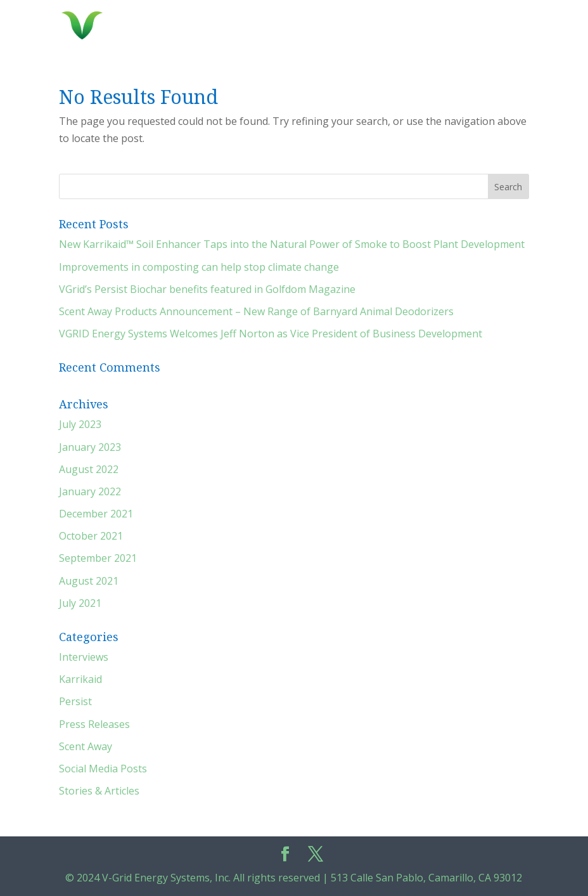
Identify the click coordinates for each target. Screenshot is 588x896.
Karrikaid (80, 679)
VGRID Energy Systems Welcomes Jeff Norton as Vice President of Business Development (271, 334)
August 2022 (89, 469)
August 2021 (89, 581)
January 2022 (90, 491)
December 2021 (96, 514)
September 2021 (98, 558)
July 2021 (80, 603)
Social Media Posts (103, 769)
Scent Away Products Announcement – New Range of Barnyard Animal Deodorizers (256, 311)
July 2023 (80, 424)
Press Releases (94, 724)
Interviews (84, 657)
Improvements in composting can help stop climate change (199, 267)
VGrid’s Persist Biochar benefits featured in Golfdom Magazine (207, 289)
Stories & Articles (99, 791)
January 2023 (90, 447)
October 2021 (91, 536)
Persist (75, 701)
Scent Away (86, 746)
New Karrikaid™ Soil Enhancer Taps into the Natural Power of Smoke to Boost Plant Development (292, 244)
